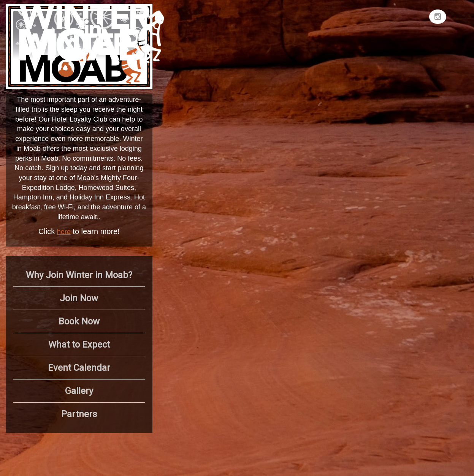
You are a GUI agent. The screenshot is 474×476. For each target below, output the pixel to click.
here (64, 232)
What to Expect (79, 345)
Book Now (79, 321)
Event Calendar (79, 368)
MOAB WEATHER (368, 32)
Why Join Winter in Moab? (79, 275)
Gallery (79, 391)
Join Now (79, 298)
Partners (79, 414)
